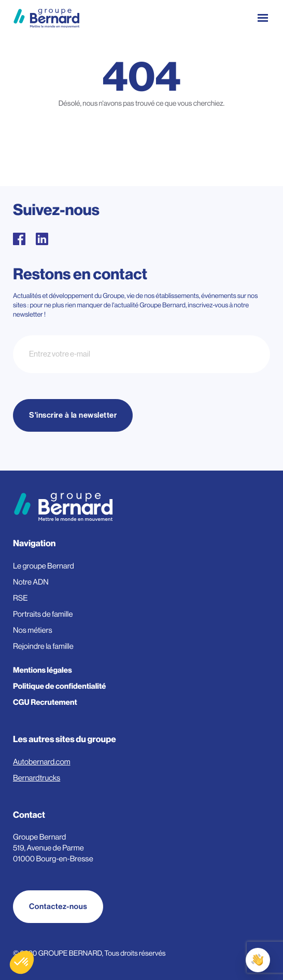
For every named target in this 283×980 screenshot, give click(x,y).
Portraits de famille (43, 614)
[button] (22, 962)
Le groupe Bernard (44, 566)
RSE (20, 598)
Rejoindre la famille (43, 647)
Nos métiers (33, 630)
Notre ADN (31, 582)
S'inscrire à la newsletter (73, 415)
